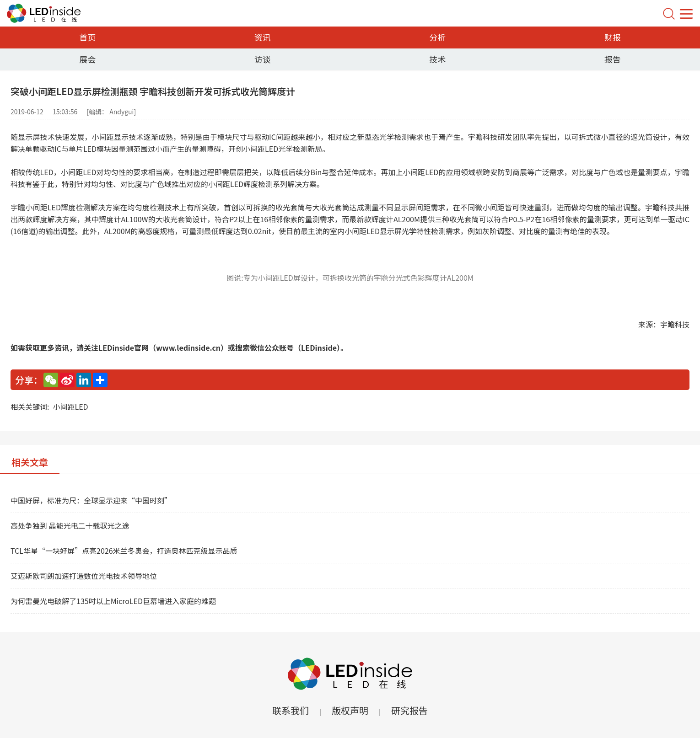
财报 (613, 37)
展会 (87, 59)
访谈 (263, 59)
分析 (437, 37)
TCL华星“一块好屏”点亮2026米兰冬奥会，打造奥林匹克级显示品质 (124, 551)
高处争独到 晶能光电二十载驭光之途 (70, 525)
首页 (87, 37)
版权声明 (350, 710)
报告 (613, 59)
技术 (437, 59)
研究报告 (409, 710)
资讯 (263, 37)
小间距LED (70, 406)
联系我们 (291, 710)
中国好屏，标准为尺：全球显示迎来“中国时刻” (91, 500)
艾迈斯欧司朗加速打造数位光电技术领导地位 (84, 576)
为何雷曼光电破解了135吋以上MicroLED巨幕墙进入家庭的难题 (113, 601)
